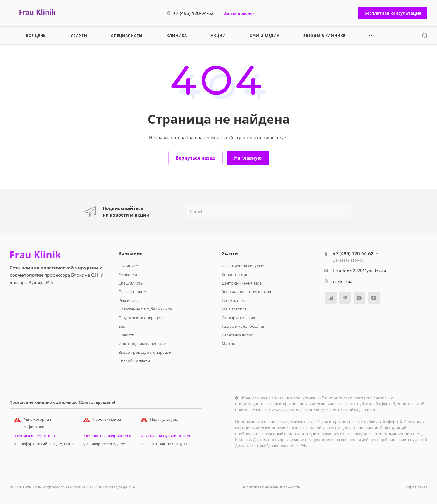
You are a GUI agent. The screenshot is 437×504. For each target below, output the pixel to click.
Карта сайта (417, 487)
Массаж (229, 344)
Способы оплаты (134, 361)
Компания (131, 253)
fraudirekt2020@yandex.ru (360, 270)
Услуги (230, 253)
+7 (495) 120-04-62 (193, 13)
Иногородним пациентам (143, 344)
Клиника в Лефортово (35, 436)
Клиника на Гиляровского (107, 436)
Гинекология (234, 300)
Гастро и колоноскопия (243, 326)
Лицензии (128, 274)
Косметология (235, 274)
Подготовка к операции (141, 318)
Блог (123, 326)
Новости (126, 335)
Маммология (234, 309)
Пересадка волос (237, 335)
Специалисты (131, 283)
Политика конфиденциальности (271, 487)
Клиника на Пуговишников (166, 436)
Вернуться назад (195, 158)
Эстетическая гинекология (246, 292)
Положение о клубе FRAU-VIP (146, 309)
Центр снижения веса (242, 283)
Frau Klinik (35, 255)
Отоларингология (238, 318)
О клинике (128, 266)
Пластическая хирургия (244, 266)
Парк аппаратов (133, 292)
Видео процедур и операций (145, 352)
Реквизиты (129, 300)
